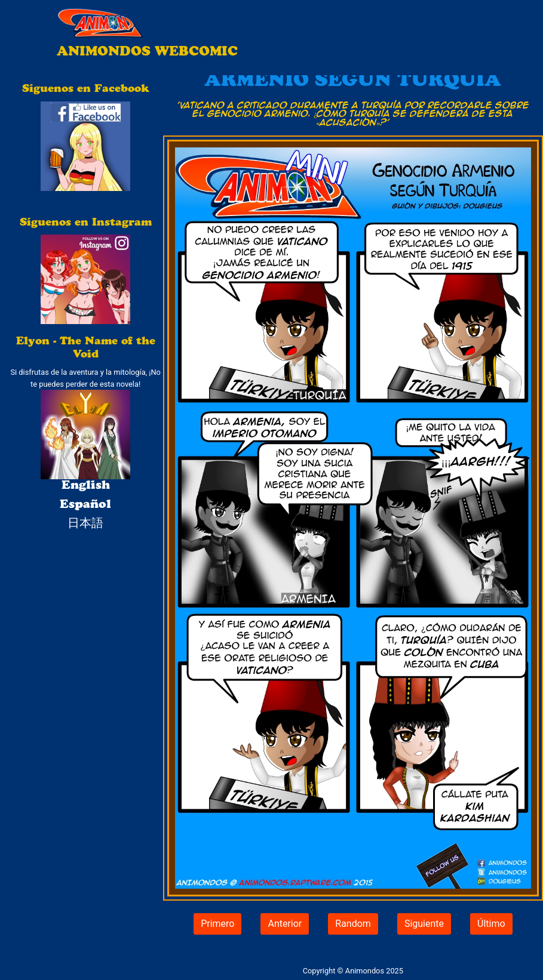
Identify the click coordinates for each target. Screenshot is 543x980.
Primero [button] (217, 924)
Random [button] (353, 924)
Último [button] (491, 924)
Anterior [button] (285, 924)
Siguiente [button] (424, 924)
